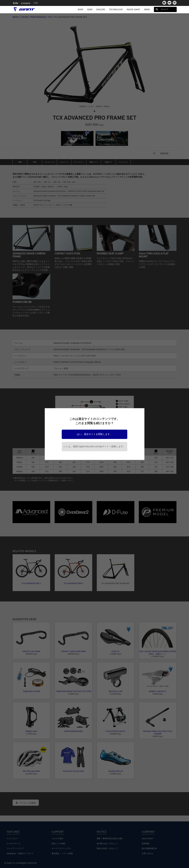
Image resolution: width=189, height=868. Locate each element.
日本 (36, 3)
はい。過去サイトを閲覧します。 (94, 434)
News (147, 9)
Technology (116, 9)
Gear (90, 9)
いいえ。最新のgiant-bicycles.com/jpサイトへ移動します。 (95, 446)
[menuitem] (16, 3)
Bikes (81, 9)
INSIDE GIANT (133, 9)
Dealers (101, 9)
